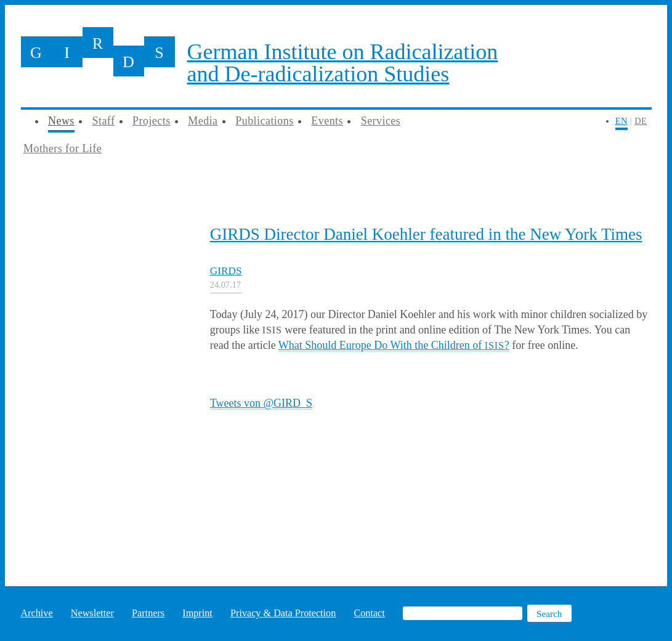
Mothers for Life (63, 149)
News (61, 121)
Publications (264, 121)
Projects (152, 121)
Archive (37, 613)
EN (621, 121)
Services (381, 121)
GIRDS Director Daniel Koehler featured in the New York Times (426, 234)
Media (203, 121)
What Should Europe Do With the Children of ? (394, 345)
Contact (369, 613)
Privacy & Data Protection (283, 613)
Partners (148, 613)
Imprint (197, 613)
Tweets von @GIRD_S (261, 403)
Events (327, 121)
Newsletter (92, 613)
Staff (103, 121)
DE (641, 121)
